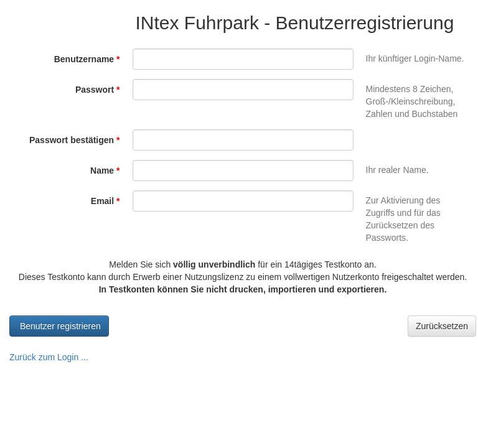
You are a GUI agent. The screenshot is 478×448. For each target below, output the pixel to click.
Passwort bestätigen (75, 140)
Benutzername (87, 59)
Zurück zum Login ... (49, 357)
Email (105, 201)
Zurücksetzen (442, 326)
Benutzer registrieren (59, 326)
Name (105, 170)
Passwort (98, 90)
